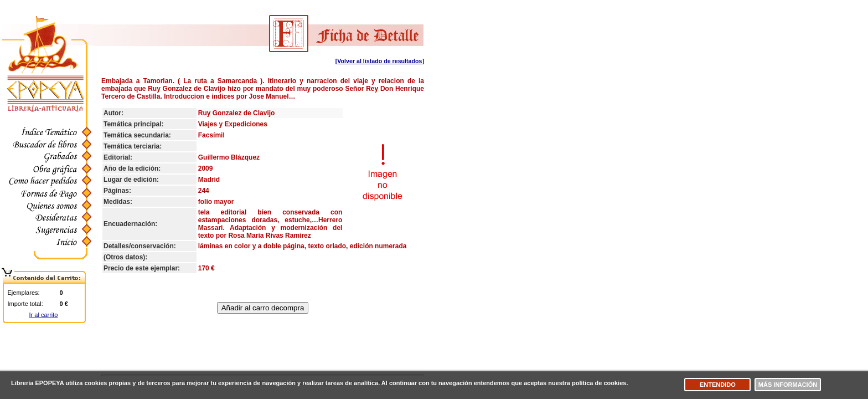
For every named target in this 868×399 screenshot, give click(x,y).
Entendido (718, 385)
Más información (788, 385)
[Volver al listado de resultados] (380, 61)
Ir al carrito (44, 315)
